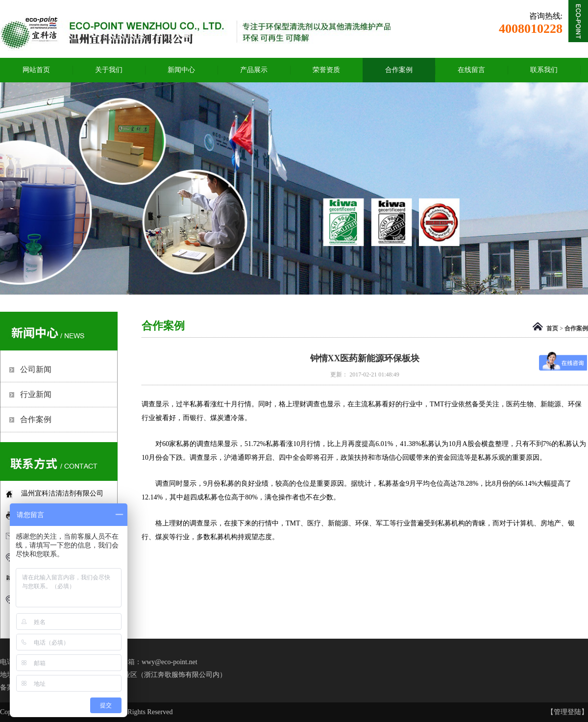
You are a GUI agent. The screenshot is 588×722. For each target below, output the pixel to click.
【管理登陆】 (567, 712)
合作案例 (576, 328)
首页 (552, 328)
